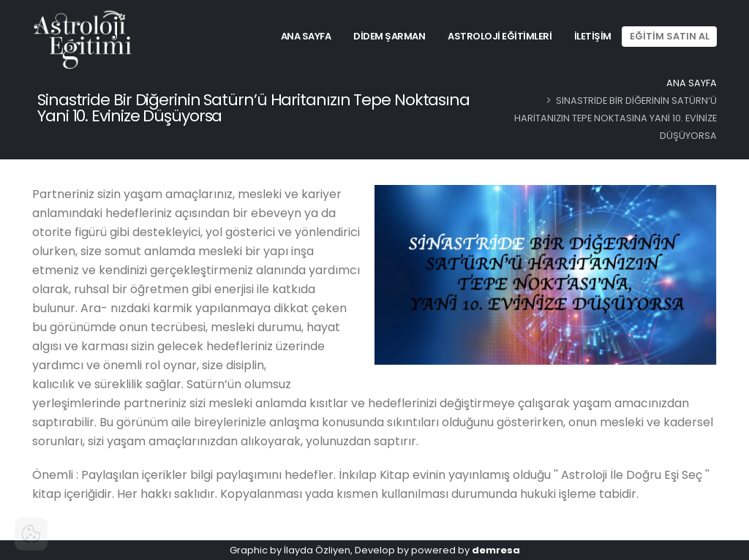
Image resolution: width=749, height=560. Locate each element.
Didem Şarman (389, 36)
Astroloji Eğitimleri (500, 36)
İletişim (593, 36)
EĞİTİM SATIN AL (670, 36)
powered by (466, 550)
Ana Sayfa (306, 36)
